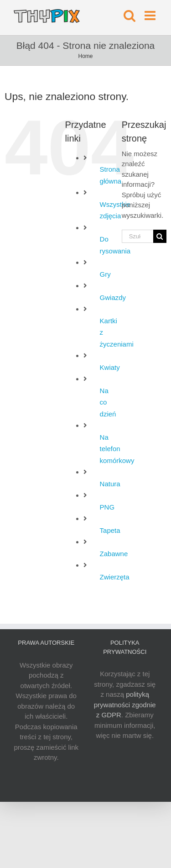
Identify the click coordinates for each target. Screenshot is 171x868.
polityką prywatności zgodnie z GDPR (125, 705)
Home (85, 56)
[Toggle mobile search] (130, 16)
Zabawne (114, 554)
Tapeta (110, 530)
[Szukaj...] (137, 236)
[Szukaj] (160, 236)
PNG (107, 507)
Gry (105, 274)
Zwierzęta (115, 577)
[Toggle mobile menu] (151, 16)
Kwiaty (110, 367)
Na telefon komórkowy (117, 449)
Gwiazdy (113, 297)
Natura (110, 484)
